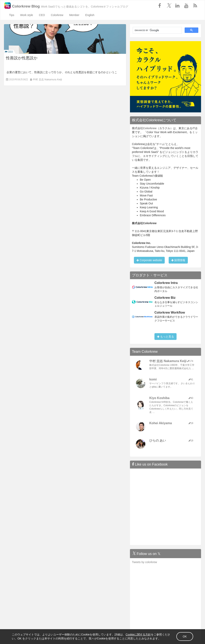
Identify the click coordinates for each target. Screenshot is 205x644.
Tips (12, 15)
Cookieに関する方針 (146, 630)
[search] (157, 30)
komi (153, 379)
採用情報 (178, 260)
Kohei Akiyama (161, 423)
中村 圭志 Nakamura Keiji (47, 79)
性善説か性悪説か (22, 58)
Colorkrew (57, 15)
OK (177, 634)
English (90, 15)
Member (74, 15)
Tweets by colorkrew (144, 562)
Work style (27, 15)
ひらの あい (158, 441)
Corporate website (149, 260)
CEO (42, 15)
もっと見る (166, 337)
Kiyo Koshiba (159, 398)
